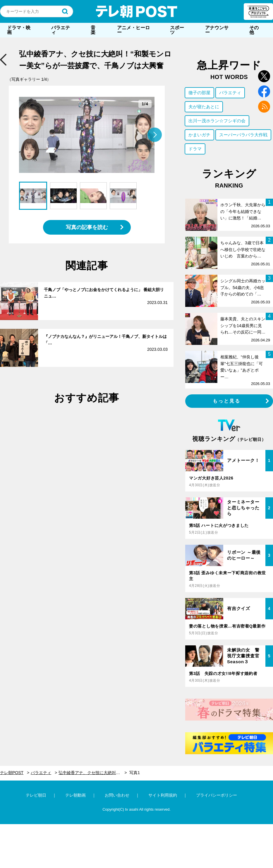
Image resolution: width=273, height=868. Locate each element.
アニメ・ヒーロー (133, 30)
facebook (264, 91)
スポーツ (177, 30)
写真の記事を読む (87, 227)
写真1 (135, 773)
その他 (254, 30)
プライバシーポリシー (217, 795)
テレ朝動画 (75, 795)
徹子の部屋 (199, 93)
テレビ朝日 (36, 795)
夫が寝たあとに (204, 107)
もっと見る (227, 401)
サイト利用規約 (163, 795)
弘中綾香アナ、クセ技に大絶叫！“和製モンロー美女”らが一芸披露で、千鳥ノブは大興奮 (93, 773)
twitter (264, 76)
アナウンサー (217, 30)
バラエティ (61, 30)
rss (264, 107)
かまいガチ (199, 135)
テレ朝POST (137, 11)
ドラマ (195, 149)
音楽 (93, 30)
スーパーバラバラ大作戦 (243, 135)
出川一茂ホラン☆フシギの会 (217, 121)
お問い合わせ (117, 795)
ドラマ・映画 (19, 30)
